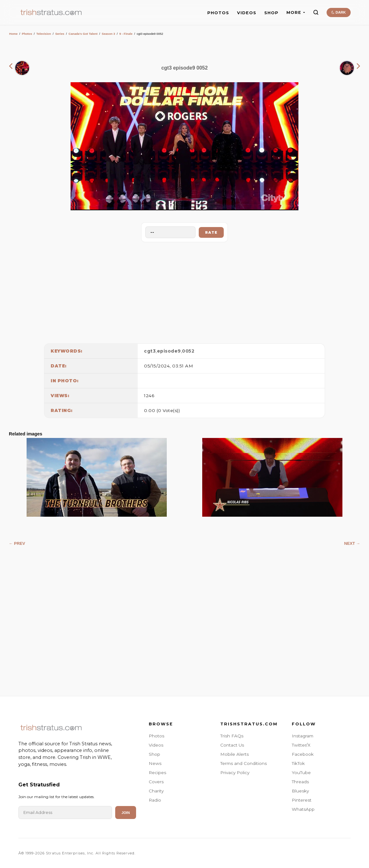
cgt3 (150, 351)
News (155, 763)
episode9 (169, 351)
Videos (156, 745)
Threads (300, 782)
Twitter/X (301, 745)
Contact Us (232, 745)
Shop (154, 754)
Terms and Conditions (244, 763)
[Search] (316, 12)
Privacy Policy (235, 773)
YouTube (301, 773)
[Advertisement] (184, 291)
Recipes (157, 773)
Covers (156, 782)
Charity (156, 791)
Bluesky (300, 791)
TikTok (298, 763)
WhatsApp (303, 809)
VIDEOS (247, 13)
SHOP (271, 13)
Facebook (303, 754)
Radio (155, 800)
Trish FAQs (232, 736)
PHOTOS (218, 13)
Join (126, 813)
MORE (296, 12)
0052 (188, 351)
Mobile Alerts (235, 754)
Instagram (303, 736)
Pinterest (302, 800)
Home (13, 34)
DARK (338, 12)
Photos (27, 34)
